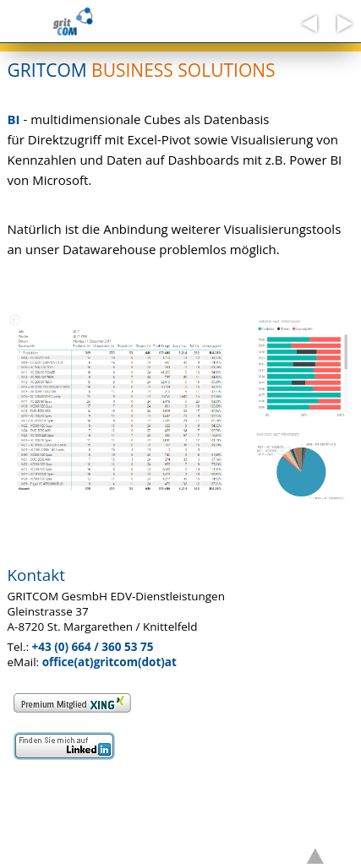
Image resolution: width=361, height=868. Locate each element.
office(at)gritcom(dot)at (109, 662)
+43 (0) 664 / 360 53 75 (93, 647)
